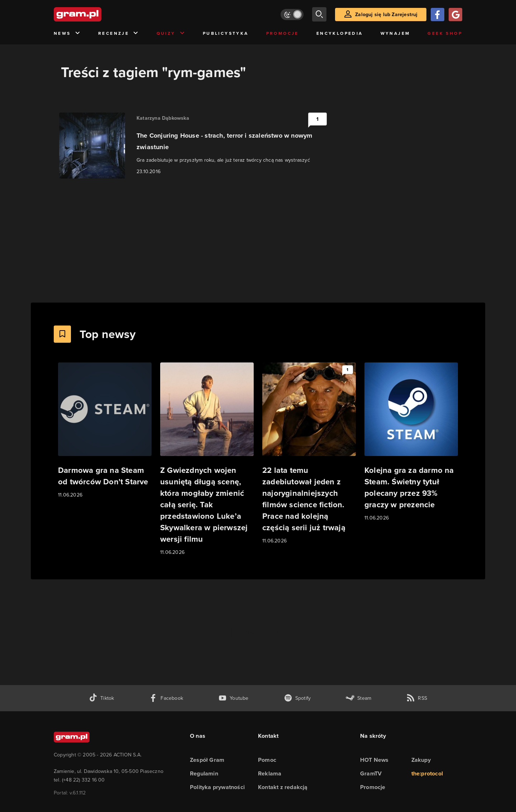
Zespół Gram (207, 760)
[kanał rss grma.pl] (417, 698)
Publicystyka (226, 33)
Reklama (270, 773)
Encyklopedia (340, 33)
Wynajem (395, 33)
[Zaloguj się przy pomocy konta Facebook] (438, 15)
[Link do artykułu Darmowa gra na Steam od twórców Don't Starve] (105, 431)
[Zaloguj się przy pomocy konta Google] (455, 15)
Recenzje (119, 34)
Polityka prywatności (217, 787)
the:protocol (427, 773)
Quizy (171, 34)
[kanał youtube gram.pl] (233, 698)
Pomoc (267, 760)
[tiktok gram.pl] (101, 698)
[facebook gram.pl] (166, 698)
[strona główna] (95, 14)
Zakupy (421, 760)
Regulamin (204, 773)
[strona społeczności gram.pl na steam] (359, 698)
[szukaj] (319, 14)
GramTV (371, 773)
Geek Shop (445, 33)
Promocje (283, 33)
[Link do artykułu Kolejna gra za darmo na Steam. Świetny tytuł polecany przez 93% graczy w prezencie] (411, 442)
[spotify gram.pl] (297, 698)
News (67, 34)
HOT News (374, 760)
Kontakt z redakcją (283, 787)
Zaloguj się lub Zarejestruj (386, 15)
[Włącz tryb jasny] (292, 15)
